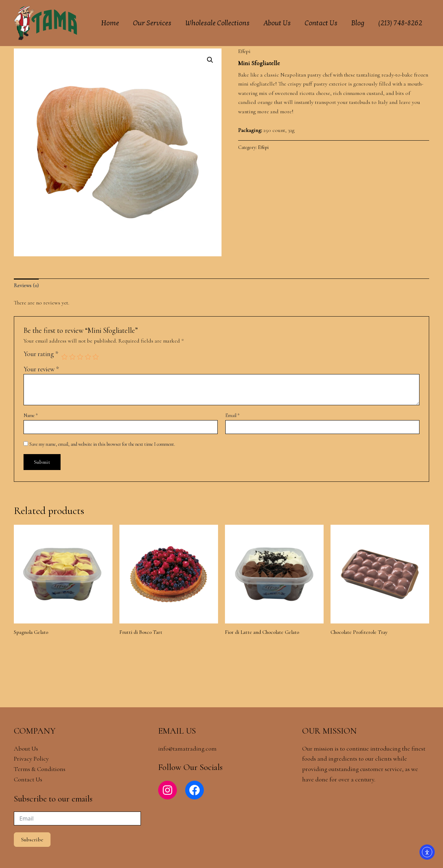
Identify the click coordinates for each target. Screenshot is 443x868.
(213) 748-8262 (400, 23)
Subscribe (32, 840)
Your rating (41, 355)
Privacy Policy (31, 759)
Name (31, 416)
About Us (277, 23)
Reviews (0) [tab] (27, 286)
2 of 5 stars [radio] (73, 357)
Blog (358, 23)
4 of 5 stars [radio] (89, 357)
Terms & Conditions (40, 769)
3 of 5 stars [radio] (81, 357)
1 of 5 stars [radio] (65, 357)
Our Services (152, 23)
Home (110, 23)
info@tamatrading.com (187, 749)
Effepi (245, 51)
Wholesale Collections (217, 23)
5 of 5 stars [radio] (97, 357)
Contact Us (321, 23)
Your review (41, 370)
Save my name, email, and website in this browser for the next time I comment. (102, 445)
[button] (210, 60)
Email (232, 416)
